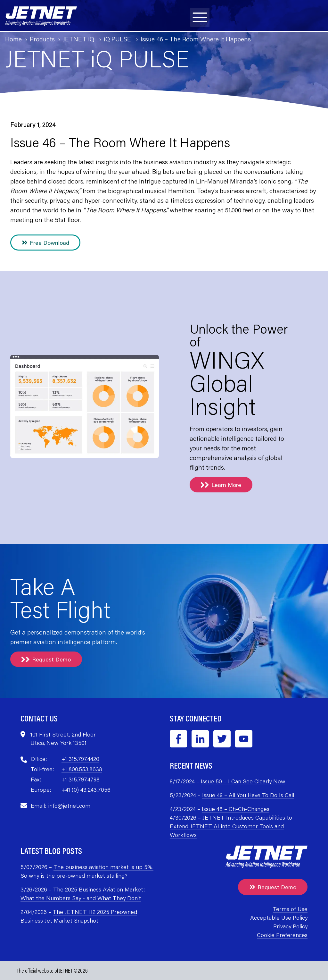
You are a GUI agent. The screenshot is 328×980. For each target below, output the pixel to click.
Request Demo (46, 659)
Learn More (221, 485)
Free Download (45, 243)
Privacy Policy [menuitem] (290, 926)
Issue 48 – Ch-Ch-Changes (236, 809)
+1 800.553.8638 (82, 769)
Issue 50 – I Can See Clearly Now (243, 781)
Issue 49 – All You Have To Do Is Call (248, 795)
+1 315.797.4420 (80, 759)
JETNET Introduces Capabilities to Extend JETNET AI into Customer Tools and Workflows (231, 826)
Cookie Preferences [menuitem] (282, 935)
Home (13, 39)
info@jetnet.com (69, 805)
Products (42, 39)
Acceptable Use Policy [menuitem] (279, 917)
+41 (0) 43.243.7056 (86, 789)
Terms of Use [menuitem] (290, 909)
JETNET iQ (79, 39)
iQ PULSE (118, 39)
